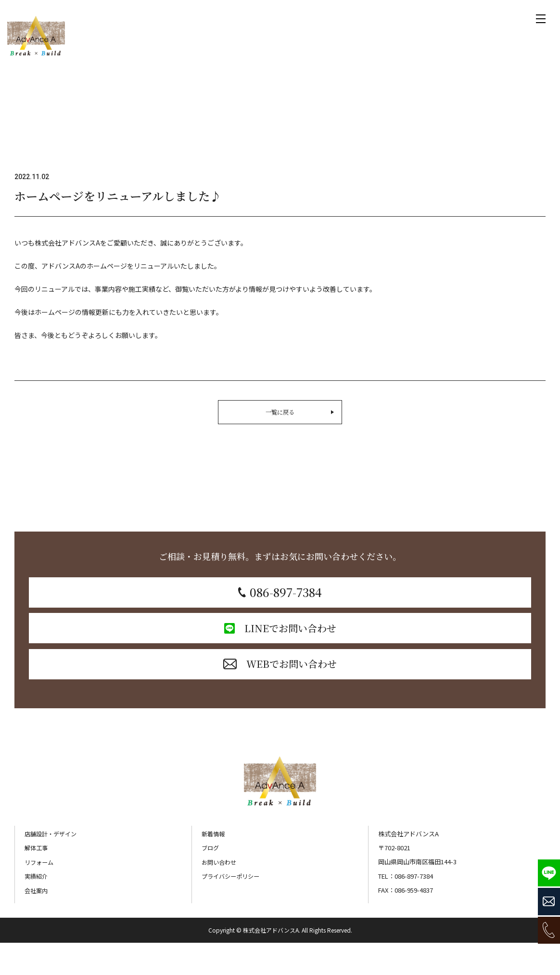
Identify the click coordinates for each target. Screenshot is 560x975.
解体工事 (37, 880)
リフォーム (40, 895)
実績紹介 (37, 909)
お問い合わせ (220, 895)
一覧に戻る (304, 412)
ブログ (211, 880)
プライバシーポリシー (233, 909)
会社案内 (37, 923)
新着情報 (214, 866)
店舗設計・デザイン (53, 866)
